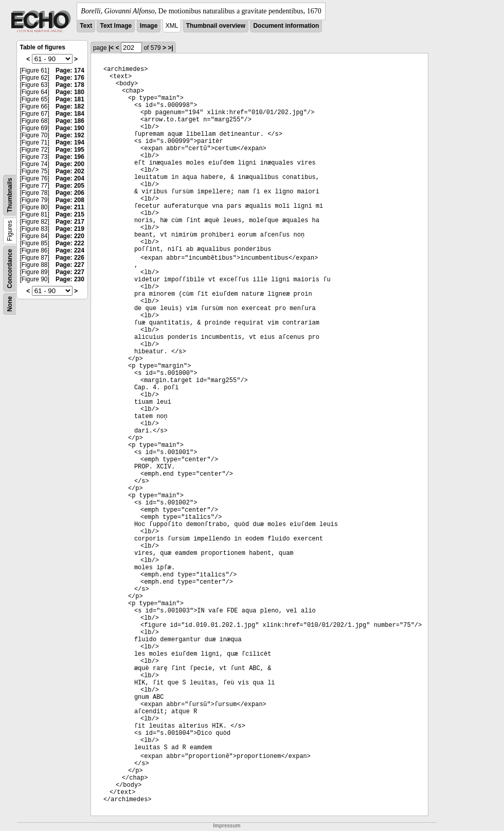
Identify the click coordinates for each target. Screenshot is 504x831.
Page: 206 (70, 193)
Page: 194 (70, 142)
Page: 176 (70, 78)
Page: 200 (70, 164)
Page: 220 (70, 236)
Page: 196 (70, 157)
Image (149, 26)
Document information (286, 26)
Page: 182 (70, 106)
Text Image (116, 26)
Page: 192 (70, 135)
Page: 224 (70, 250)
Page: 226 (70, 258)
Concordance (10, 269)
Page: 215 (70, 214)
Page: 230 (70, 279)
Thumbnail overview (216, 26)
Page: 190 (70, 128)
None (10, 304)
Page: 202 (70, 171)
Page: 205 (70, 186)
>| (170, 48)
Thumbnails (10, 195)
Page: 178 (70, 85)
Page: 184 (70, 114)
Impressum (227, 826)
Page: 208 (70, 200)
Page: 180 (70, 92)
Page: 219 (70, 229)
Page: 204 (70, 178)
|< (111, 48)
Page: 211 (70, 207)
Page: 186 (70, 121)
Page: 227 (70, 265)
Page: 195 (70, 150)
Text (86, 26)
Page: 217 (70, 222)
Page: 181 (70, 99)
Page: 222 (70, 243)
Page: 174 (70, 70)
